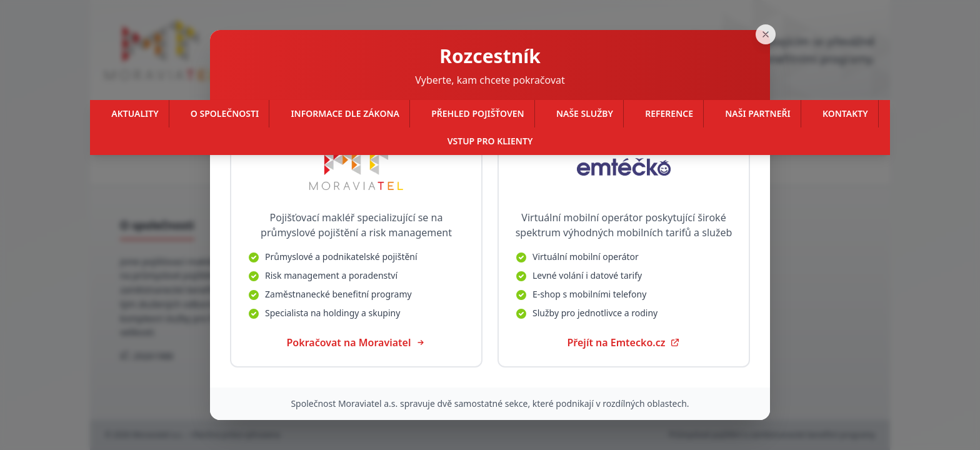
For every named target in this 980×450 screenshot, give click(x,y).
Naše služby (585, 113)
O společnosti (225, 113)
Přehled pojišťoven (478, 113)
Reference (669, 113)
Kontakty (845, 113)
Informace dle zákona (345, 113)
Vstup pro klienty (490, 141)
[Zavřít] (770, 19)
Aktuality (135, 113)
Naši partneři (757, 113)
